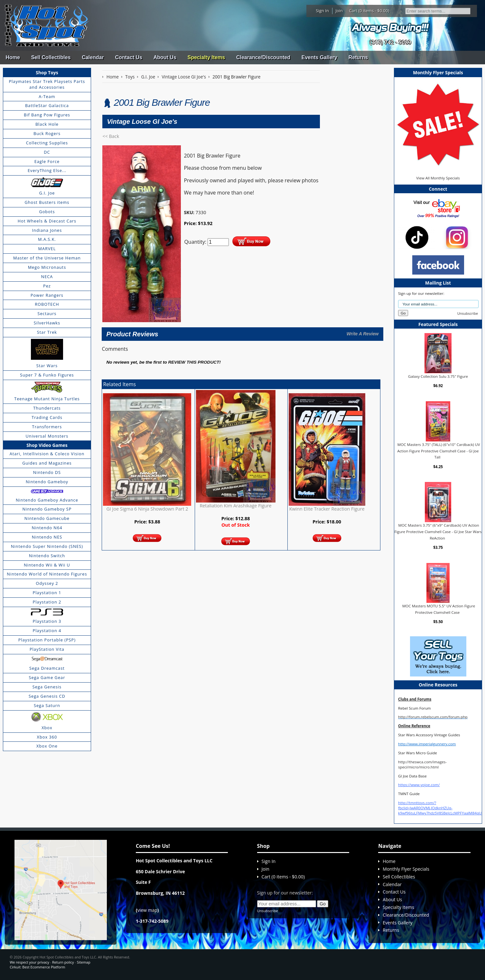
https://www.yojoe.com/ (419, 785)
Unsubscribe (468, 313)
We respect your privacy (29, 962)
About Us (165, 57)
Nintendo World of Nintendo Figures (47, 574)
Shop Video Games (47, 445)
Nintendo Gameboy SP (47, 509)
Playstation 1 (47, 593)
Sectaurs (47, 313)
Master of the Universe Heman (47, 258)
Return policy (63, 962)
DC (47, 152)
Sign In (322, 11)
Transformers (47, 427)
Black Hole (47, 124)
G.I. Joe (47, 193)
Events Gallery (319, 57)
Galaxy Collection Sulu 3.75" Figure (438, 376)
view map (147, 910)
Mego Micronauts (47, 267)
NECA (47, 277)
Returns (358, 57)
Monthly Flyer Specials (406, 869)
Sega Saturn (47, 705)
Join (339, 11)
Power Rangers (47, 295)
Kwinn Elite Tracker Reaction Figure (327, 509)
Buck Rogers (47, 133)
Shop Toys (47, 73)
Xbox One (47, 746)
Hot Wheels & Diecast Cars (47, 221)
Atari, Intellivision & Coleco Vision (47, 454)
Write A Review (363, 334)
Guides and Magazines (47, 463)
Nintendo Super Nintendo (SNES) (47, 546)
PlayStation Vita (47, 649)
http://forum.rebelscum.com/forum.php (433, 717)
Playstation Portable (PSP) (47, 640)
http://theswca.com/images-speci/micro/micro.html (422, 764)
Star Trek (47, 332)
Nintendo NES (47, 537)
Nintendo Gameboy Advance (47, 500)
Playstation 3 (47, 621)
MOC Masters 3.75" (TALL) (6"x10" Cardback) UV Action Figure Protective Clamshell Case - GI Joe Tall (438, 451)
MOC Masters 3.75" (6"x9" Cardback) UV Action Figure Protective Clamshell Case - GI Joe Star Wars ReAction (438, 531)
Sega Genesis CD (47, 696)
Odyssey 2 (47, 583)
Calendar (93, 57)
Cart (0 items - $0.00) (369, 11)
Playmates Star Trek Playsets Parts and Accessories (47, 84)
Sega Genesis (47, 687)
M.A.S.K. (47, 239)
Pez (47, 286)
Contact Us (128, 57)
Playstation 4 (47, 631)
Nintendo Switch (47, 556)
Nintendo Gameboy (47, 482)
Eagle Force (47, 161)
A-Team (47, 96)
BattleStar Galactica (47, 105)
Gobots (47, 212)
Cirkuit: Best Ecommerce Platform (37, 967)
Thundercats (47, 408)
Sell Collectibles (51, 57)
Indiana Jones (47, 230)
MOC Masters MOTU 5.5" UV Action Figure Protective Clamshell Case (439, 609)
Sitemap (84, 962)
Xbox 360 (47, 737)
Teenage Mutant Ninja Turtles (47, 399)
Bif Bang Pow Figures (47, 115)
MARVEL (47, 249)
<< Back (111, 136)
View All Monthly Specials (438, 178)
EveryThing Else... (47, 170)
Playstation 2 (47, 602)
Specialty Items (206, 57)
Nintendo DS (47, 472)
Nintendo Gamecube (47, 518)
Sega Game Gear (47, 677)
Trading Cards (47, 417)
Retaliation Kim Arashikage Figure (235, 506)
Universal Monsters (47, 436)
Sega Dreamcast (47, 668)
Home (13, 57)
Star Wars (47, 366)
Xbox (47, 728)
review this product (194, 362)
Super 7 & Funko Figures (47, 375)
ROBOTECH (47, 304)
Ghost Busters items (47, 202)
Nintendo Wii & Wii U (47, 565)
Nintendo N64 (47, 528)
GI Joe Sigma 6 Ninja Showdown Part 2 (147, 509)
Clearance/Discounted (263, 57)
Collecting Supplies (47, 143)
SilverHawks (47, 323)
